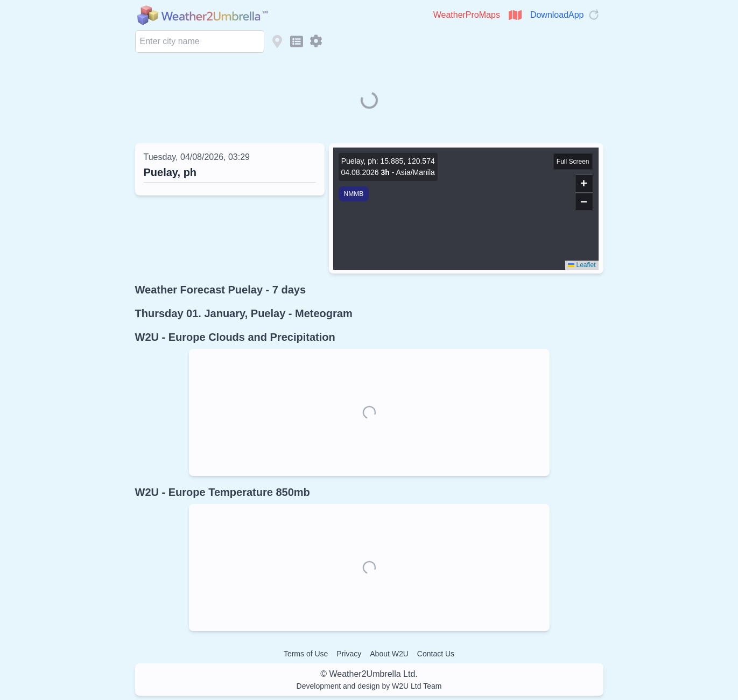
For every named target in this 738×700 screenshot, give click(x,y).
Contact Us (436, 654)
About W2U (389, 654)
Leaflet (582, 265)
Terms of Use (306, 654)
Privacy (349, 654)
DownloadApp (557, 15)
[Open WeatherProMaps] (515, 15)
